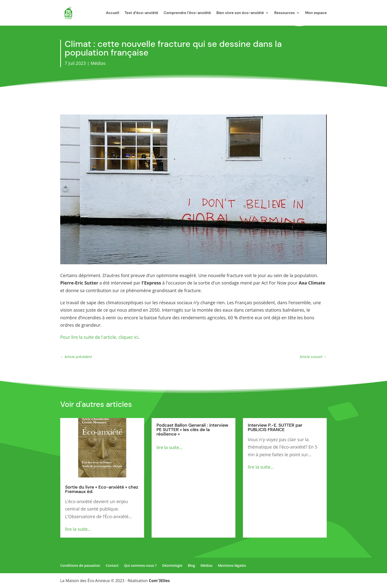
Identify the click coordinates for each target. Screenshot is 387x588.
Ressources (284, 13)
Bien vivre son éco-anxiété (240, 13)
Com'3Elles (159, 581)
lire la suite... (78, 529)
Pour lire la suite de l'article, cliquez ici (99, 337)
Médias (98, 63)
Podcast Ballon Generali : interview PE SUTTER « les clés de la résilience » (192, 430)
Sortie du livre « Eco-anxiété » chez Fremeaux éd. (102, 489)
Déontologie (172, 565)
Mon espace (316, 13)
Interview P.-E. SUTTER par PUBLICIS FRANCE (275, 427)
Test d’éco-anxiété (141, 13)
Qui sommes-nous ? (140, 565)
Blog (191, 565)
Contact (112, 565)
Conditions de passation (80, 565)
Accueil (113, 13)
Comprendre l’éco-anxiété (187, 13)
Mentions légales (232, 565)
